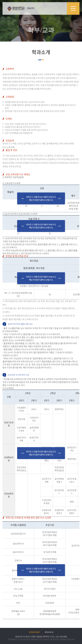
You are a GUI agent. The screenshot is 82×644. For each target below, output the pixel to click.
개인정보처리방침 (34, 632)
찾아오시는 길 (49, 632)
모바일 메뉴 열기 (73, 8)
